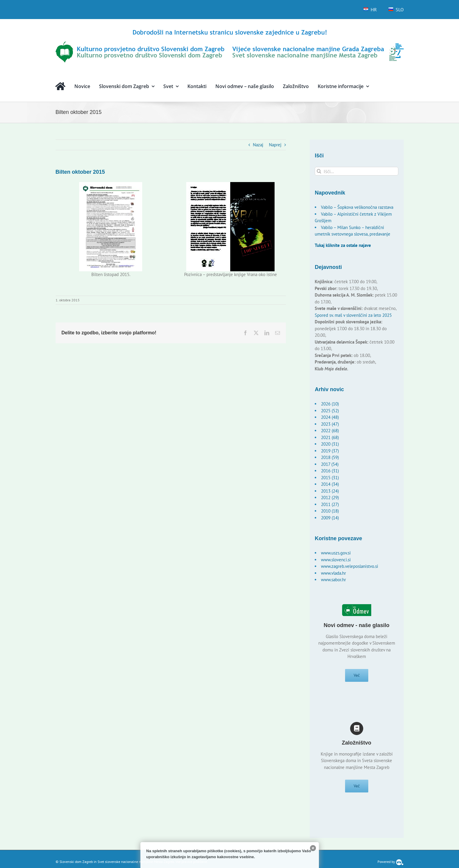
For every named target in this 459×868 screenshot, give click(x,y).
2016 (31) (330, 471)
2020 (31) (330, 444)
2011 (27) (330, 504)
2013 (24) (330, 491)
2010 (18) (330, 511)
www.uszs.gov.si (336, 553)
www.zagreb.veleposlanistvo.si (350, 566)
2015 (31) (330, 478)
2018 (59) (330, 457)
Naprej (275, 145)
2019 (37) (330, 451)
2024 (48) (330, 417)
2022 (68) (330, 431)
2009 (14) (330, 518)
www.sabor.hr (333, 580)
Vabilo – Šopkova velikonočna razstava (357, 207)
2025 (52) (330, 411)
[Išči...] (357, 171)
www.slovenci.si (336, 560)
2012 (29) (330, 498)
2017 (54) (330, 464)
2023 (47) (330, 424)
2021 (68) (330, 437)
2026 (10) (330, 404)
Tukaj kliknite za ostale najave (343, 245)
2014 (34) (330, 484)
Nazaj (258, 145)
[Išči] (319, 171)
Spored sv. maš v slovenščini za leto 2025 (353, 315)
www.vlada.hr (333, 573)
